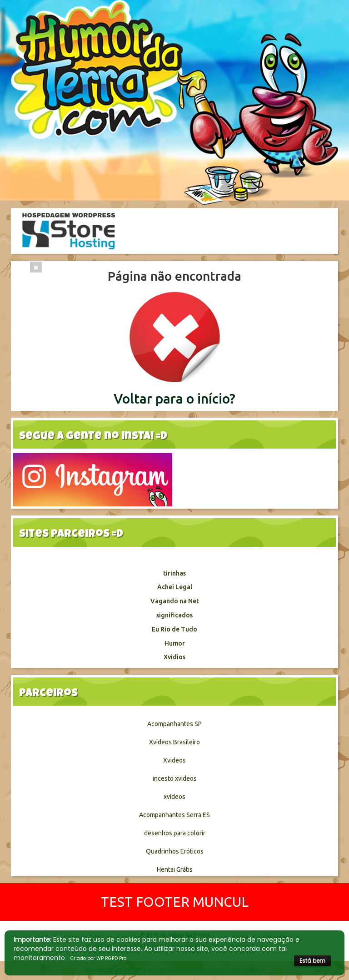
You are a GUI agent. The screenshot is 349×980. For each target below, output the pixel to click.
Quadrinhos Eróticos (175, 851)
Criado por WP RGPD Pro (98, 958)
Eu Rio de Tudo (174, 629)
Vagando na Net (175, 601)
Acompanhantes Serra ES (174, 815)
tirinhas (174, 573)
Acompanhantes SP (174, 724)
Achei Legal (175, 587)
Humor (175, 643)
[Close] (36, 267)
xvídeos (174, 797)
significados (174, 615)
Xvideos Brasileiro (174, 742)
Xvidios (174, 657)
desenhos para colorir (175, 833)
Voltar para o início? (174, 399)
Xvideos (174, 760)
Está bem (312, 961)
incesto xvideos (175, 778)
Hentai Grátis (175, 869)
